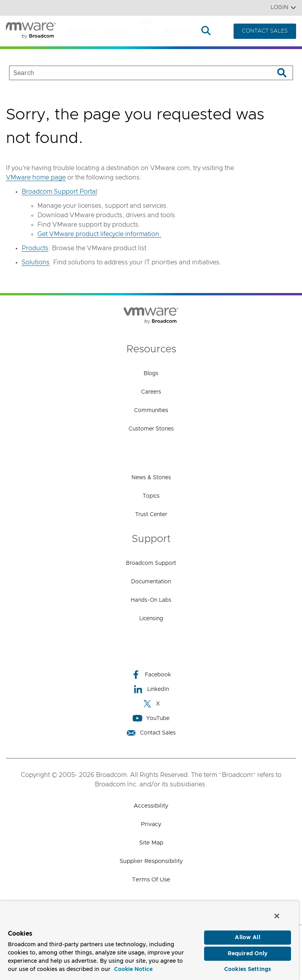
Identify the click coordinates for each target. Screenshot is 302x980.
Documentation (151, 582)
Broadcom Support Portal (59, 192)
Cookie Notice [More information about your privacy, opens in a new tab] (133, 969)
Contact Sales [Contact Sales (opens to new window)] (151, 733)
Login (283, 8)
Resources (178, 31)
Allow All (247, 937)
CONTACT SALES (265, 31)
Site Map (151, 843)
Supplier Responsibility (151, 861)
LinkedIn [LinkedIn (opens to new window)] (151, 689)
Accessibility (151, 806)
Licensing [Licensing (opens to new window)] (151, 619)
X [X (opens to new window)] (151, 704)
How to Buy (146, 31)
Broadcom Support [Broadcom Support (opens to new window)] (151, 563)
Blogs (151, 374)
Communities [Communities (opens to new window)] (151, 410)
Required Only (248, 953)
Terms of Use (151, 880)
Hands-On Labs (151, 600)
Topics (151, 496)
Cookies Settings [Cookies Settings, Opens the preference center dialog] (248, 969)
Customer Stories (151, 429)
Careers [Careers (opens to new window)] (151, 392)
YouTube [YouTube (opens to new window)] (151, 718)
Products (80, 31)
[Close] (277, 915)
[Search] (282, 73)
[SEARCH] (134, 73)
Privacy (151, 824)
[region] (149, 940)
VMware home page (36, 178)
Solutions (117, 31)
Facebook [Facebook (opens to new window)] (151, 675)
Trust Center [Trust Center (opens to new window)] (151, 515)
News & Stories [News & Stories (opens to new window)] (151, 478)
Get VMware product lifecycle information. (99, 234)
